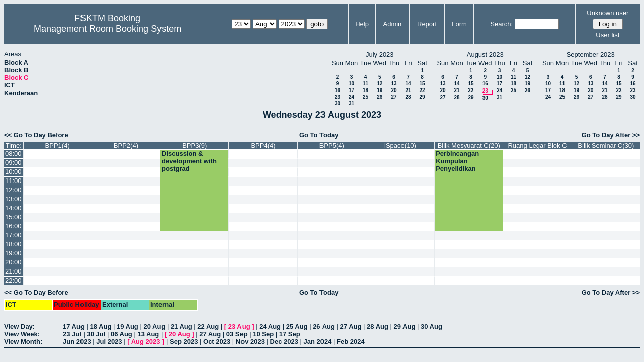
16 (337, 90)
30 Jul (96, 334)
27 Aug (351, 327)
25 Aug (297, 327)
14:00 (13, 208)
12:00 (13, 190)
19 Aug (128, 327)
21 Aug (181, 327)
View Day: (19, 327)
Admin (392, 24)
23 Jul (72, 334)
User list (608, 35)
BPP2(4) (126, 146)
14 (408, 84)
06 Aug (122, 334)
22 (422, 90)
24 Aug (270, 327)
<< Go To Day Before (36, 135)
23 (337, 97)
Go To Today (319, 135)
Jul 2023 (109, 342)
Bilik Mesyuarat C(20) (469, 146)
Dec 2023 (284, 342)
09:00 (13, 163)
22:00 (13, 280)
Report (427, 24)
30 (337, 103)
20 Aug (154, 327)
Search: (501, 24)
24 (351, 97)
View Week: (22, 334)
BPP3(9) (194, 146)
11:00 (13, 181)
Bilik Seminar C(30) (606, 146)
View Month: (23, 342)
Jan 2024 (318, 342)
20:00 (13, 262)
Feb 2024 (351, 342)
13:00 (13, 199)
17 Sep (290, 334)
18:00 (13, 244)
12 (380, 84)
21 (408, 90)
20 (394, 90)
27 (394, 97)
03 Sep (237, 334)
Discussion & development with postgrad (189, 161)
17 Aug (74, 327)
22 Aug (208, 327)
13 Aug (148, 334)
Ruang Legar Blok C (537, 146)
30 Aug (431, 327)
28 (408, 97)
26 (380, 97)
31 (351, 103)
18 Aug (100, 327)
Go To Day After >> (611, 135)
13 (394, 84)
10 (351, 84)
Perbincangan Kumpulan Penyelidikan (457, 161)
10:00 (13, 172)
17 (351, 90)
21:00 (13, 271)
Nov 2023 (250, 342)
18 (366, 90)
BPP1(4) (58, 146)
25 (366, 97)
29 (422, 97)
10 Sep (263, 334)
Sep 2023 (184, 342)
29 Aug (405, 327)
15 (422, 84)
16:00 (13, 226)
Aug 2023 (146, 342)
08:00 (13, 154)
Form (459, 24)
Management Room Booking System (107, 29)
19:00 (13, 253)
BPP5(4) (332, 146)
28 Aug (378, 327)
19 (380, 90)
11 (366, 84)
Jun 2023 (77, 342)
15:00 (13, 217)
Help (362, 24)
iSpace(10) (400, 146)
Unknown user (608, 13)
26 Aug (324, 327)
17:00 (13, 235)
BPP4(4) (263, 146)
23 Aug (239, 327)
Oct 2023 (217, 342)
